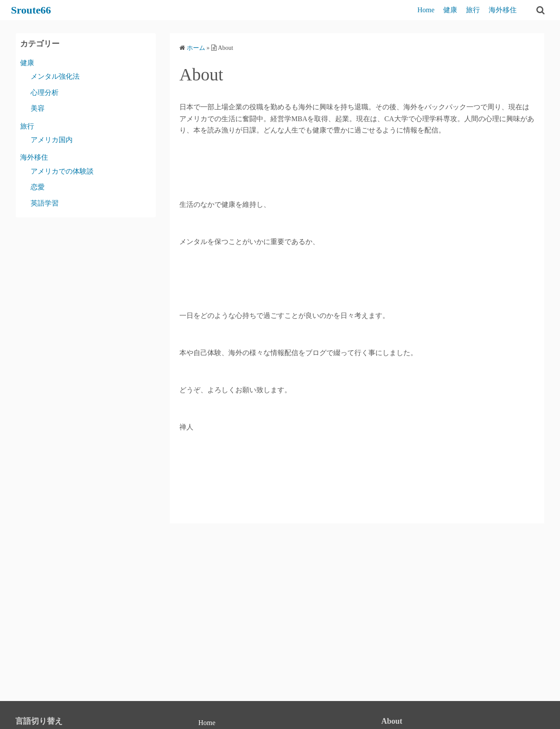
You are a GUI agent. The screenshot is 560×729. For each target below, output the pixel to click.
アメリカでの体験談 (62, 171)
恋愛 (38, 187)
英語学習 (45, 203)
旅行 (473, 10)
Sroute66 (31, 10)
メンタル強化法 (55, 76)
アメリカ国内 (52, 140)
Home (426, 10)
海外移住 (503, 10)
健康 (450, 10)
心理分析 (45, 92)
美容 (38, 108)
